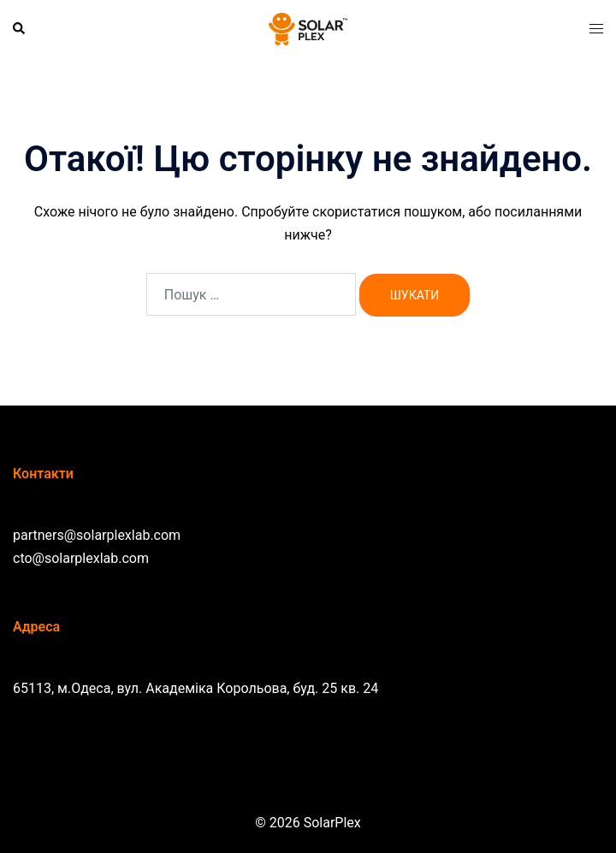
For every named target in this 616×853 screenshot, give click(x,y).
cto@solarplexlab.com (81, 558)
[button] (20, 29)
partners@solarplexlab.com (97, 535)
